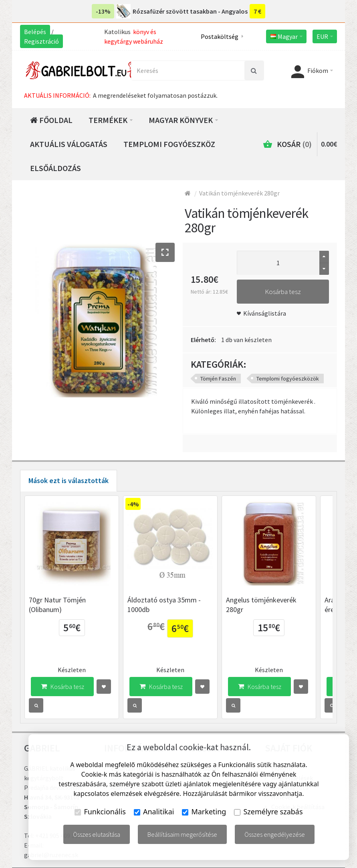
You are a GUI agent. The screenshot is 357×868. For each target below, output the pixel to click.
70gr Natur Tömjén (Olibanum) (57, 610)
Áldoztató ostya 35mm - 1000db (170, 610)
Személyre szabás (268, 812)
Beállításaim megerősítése (182, 834)
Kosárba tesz (283, 292)
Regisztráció (41, 41)
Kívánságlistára (265, 313)
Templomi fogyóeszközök (288, 379)
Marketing (204, 812)
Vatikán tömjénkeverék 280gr (239, 193)
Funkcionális (100, 812)
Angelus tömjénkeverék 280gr (283, 605)
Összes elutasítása (97, 834)
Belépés (35, 32)
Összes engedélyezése (275, 834)
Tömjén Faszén (218, 379)
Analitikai (154, 812)
